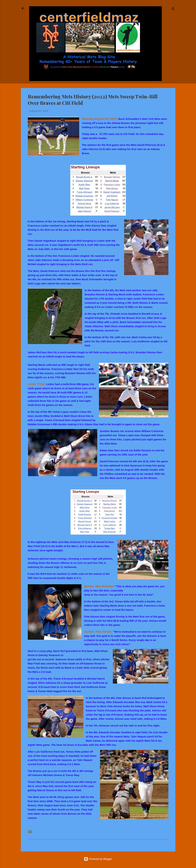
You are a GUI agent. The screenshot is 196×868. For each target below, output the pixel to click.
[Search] (173, 9)
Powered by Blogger (98, 859)
